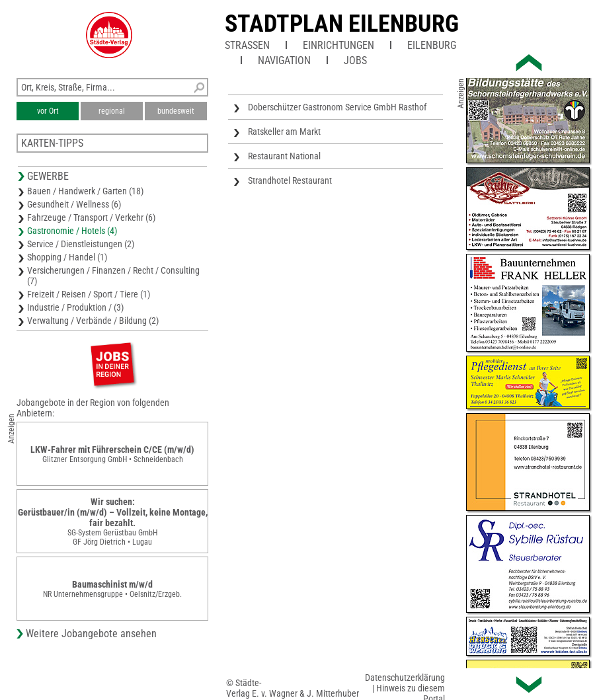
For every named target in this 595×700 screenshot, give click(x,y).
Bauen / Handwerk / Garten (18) (85, 191)
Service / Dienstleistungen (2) (81, 244)
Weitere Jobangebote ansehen (91, 634)
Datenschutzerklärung (405, 678)
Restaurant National (284, 156)
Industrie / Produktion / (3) (75, 307)
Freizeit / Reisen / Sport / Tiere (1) (89, 294)
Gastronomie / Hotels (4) (72, 231)
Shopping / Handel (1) (67, 257)
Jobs (355, 60)
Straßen (247, 45)
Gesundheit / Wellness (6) (74, 204)
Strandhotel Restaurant (290, 180)
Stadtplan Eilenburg (342, 24)
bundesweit (176, 111)
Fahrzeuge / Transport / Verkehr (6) (91, 217)
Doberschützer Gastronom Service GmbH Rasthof (337, 107)
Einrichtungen (338, 45)
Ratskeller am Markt (284, 132)
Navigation (284, 60)
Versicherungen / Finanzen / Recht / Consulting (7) (113, 276)
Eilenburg (432, 45)
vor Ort (48, 111)
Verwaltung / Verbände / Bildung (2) (93, 321)
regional (112, 111)
